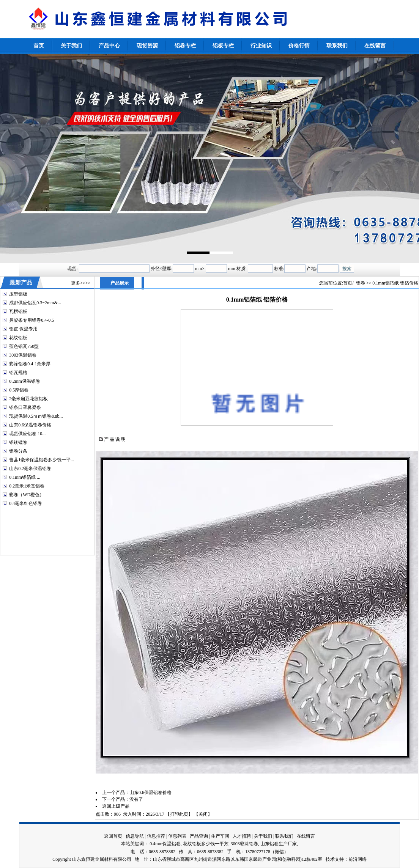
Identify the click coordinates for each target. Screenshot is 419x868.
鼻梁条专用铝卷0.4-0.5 (32, 320)
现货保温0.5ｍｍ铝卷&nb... (36, 416)
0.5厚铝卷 (19, 390)
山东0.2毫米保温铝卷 (30, 469)
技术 (330, 859)
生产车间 (220, 836)
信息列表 (177, 836)
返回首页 (113, 836)
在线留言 (306, 836)
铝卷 (361, 283)
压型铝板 (18, 294)
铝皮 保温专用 (23, 329)
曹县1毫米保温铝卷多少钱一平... (42, 460)
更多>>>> (81, 283)
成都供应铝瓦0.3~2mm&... (35, 303)
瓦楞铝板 (18, 311)
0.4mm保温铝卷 (165, 844)
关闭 (203, 814)
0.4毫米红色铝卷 (26, 503)
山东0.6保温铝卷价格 (30, 425)
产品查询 (199, 836)
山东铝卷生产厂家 (279, 844)
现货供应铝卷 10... (27, 434)
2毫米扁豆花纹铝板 (28, 399)
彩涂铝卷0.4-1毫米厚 (30, 364)
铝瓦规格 (18, 373)
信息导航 (135, 836)
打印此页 (179, 814)
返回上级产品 (116, 806)
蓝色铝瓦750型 (24, 346)
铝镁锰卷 (18, 442)
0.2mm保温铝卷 (25, 381)
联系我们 (284, 836)
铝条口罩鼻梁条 (25, 407)
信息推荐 (156, 836)
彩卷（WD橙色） (27, 495)
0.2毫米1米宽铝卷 (27, 486)
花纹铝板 (18, 338)
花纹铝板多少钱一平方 (206, 844)
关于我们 (263, 836)
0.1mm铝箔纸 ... (25, 477)
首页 (348, 283)
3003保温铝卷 (23, 355)
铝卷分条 (18, 451)
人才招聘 (242, 836)
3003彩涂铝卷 (244, 844)
